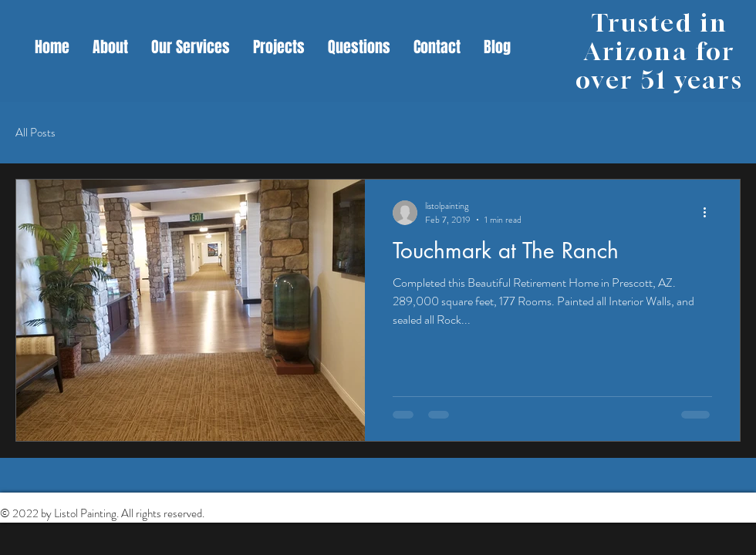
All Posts (35, 133)
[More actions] (710, 213)
